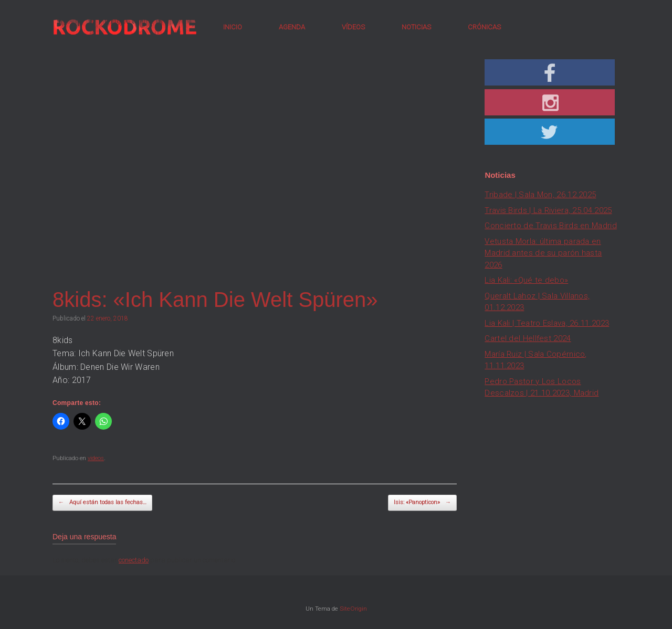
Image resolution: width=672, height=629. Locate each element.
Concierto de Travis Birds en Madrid (551, 226)
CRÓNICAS (484, 27)
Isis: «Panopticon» (422, 503)
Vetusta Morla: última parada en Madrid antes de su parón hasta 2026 (543, 253)
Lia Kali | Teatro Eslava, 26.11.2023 (547, 323)
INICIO (233, 27)
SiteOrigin (353, 609)
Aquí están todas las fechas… (102, 503)
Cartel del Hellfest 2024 (528, 338)
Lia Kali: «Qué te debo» (526, 280)
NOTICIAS (416, 27)
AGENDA (292, 27)
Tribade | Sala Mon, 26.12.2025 (540, 195)
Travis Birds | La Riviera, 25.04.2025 (548, 210)
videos (96, 458)
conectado (134, 560)
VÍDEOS (353, 27)
